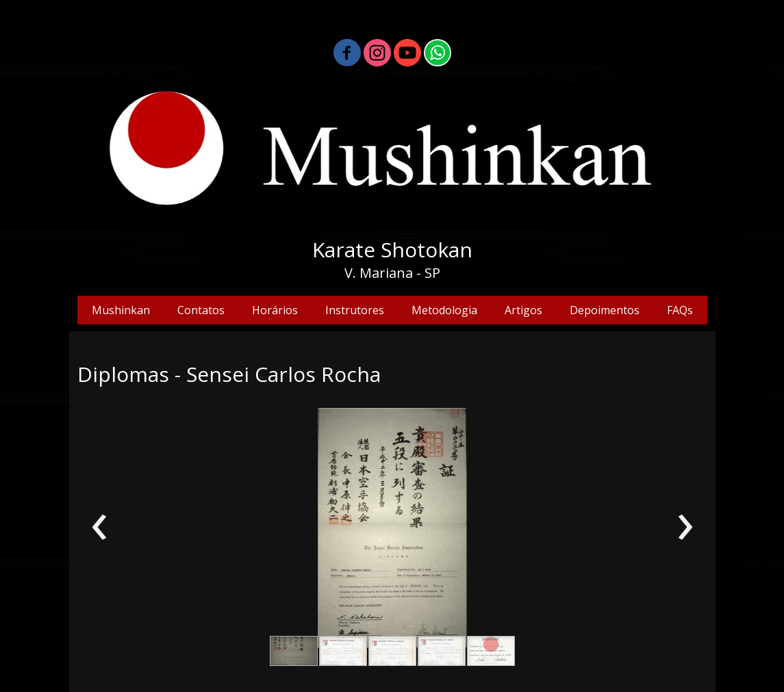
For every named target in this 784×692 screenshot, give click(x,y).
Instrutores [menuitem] (355, 310)
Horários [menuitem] (275, 310)
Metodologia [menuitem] (444, 310)
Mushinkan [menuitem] (121, 310)
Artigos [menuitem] (523, 310)
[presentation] (100, 528)
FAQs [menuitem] (680, 310)
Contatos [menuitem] (201, 310)
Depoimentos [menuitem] (605, 310)
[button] (294, 651)
